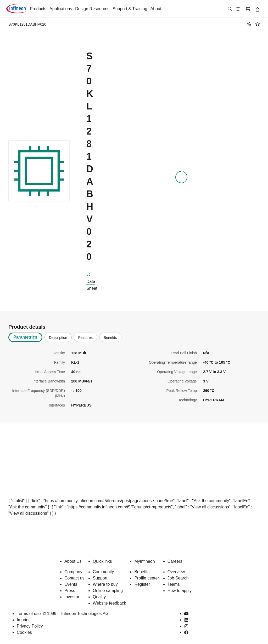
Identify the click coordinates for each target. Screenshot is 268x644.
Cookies (24, 632)
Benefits (142, 572)
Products (38, 9)
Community (103, 572)
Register (142, 584)
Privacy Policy (30, 626)
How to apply (180, 591)
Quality (99, 597)
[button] (238, 9)
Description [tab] (58, 338)
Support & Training (130, 9)
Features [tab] (85, 338)
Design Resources (92, 9)
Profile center (147, 578)
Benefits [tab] (110, 338)
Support (100, 578)
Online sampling (108, 591)
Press (70, 591)
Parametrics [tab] (25, 337)
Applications (61, 9)
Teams (174, 584)
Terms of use (29, 614)
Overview (176, 572)
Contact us (74, 578)
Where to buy (105, 584)
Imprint (23, 620)
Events (71, 584)
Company (73, 572)
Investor (72, 597)
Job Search (178, 578)
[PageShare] (248, 24)
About (156, 9)
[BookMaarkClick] (258, 24)
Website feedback (109, 603)
